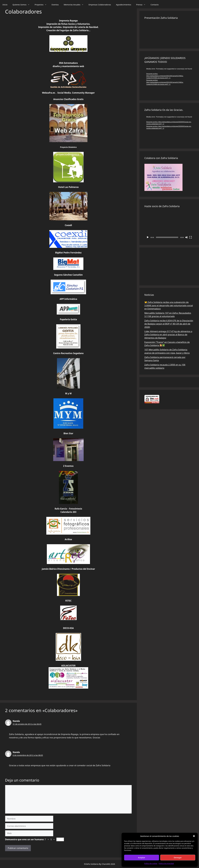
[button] (194, 836)
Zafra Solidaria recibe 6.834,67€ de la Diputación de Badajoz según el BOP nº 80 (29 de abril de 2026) (169, 324)
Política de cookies (151, 863)
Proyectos (42, 5)
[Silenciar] (187, 237)
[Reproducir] (148, 237)
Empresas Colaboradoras (100, 5)
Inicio (5, 5)
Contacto (155, 5)
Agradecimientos (124, 5)
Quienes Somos (22, 5)
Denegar (178, 857)
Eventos (55, 5)
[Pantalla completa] (191, 237)
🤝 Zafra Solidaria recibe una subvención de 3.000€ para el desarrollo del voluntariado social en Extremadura (169, 305)
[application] (169, 82)
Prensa (142, 5)
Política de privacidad (166, 863)
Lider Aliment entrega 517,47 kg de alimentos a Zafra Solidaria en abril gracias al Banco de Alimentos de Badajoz (168, 335)
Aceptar (142, 857)
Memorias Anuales (75, 5)
